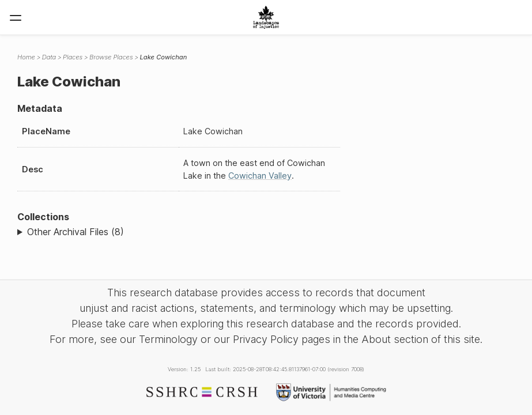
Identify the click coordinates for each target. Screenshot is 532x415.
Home (26, 57)
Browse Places (111, 57)
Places (73, 57)
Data (49, 57)
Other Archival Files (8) (76, 232)
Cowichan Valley (260, 176)
